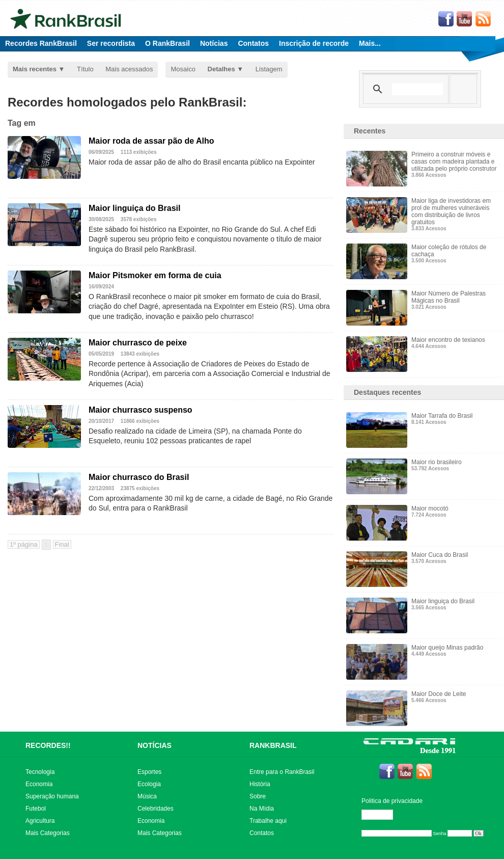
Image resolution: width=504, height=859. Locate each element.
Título (85, 69)
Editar (382, 815)
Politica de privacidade (392, 801)
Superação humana (52, 796)
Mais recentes (35, 69)
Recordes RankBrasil (41, 43)
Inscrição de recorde (314, 43)
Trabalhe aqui (268, 821)
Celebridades (156, 809)
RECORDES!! (48, 745)
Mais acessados (129, 69)
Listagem (269, 69)
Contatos (253, 43)
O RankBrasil (167, 43)
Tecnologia (40, 772)
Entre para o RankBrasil (282, 772)
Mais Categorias (48, 833)
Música (147, 796)
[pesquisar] (417, 89)
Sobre (258, 796)
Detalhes (221, 69)
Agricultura (40, 821)
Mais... (370, 43)
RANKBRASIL (273, 745)
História (260, 784)
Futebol (36, 809)
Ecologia (149, 784)
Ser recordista (111, 43)
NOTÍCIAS (155, 745)
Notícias (214, 43)
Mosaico (183, 69)
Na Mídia (262, 809)
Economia (39, 784)
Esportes (149, 772)
